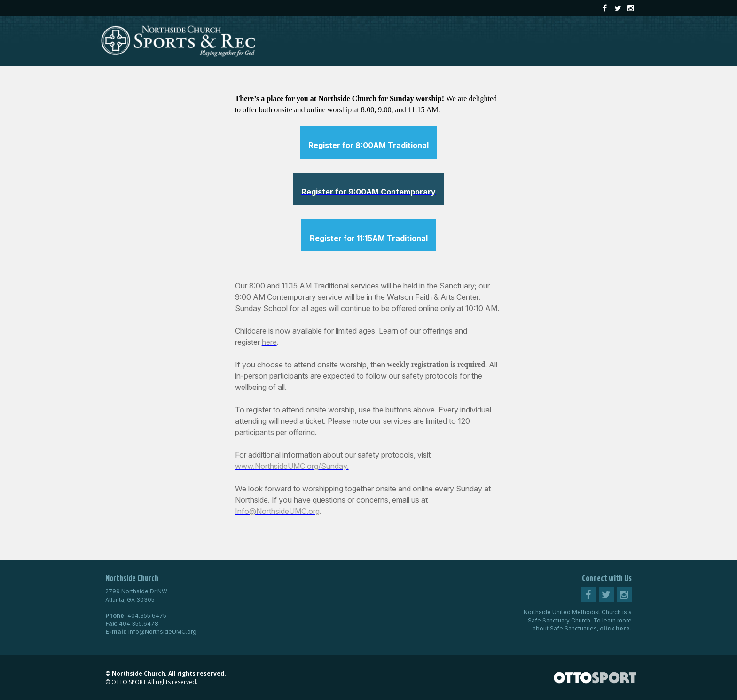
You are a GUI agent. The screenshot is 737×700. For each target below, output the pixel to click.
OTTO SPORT (129, 682)
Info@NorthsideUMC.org (162, 632)
